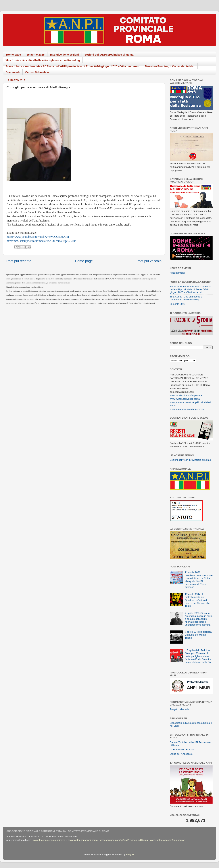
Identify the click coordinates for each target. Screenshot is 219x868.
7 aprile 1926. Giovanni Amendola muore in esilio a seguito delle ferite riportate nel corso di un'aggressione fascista (199, 619)
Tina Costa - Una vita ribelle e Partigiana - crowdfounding (43, 60)
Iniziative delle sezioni (65, 55)
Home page (14, 55)
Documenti (13, 72)
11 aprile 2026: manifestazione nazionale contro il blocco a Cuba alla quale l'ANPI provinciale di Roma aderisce (199, 580)
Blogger (130, 854)
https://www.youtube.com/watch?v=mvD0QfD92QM (38, 237)
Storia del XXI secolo (181, 754)
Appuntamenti (177, 273)
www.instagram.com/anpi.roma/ (187, 409)
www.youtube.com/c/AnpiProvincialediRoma (124, 840)
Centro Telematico (37, 72)
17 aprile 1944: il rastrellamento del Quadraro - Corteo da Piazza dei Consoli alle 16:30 (197, 600)
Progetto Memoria (179, 709)
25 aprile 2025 (36, 55)
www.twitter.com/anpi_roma (185, 399)
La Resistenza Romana (182, 750)
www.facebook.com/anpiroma (186, 395)
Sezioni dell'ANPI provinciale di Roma (109, 55)
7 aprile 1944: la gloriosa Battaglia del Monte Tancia (198, 635)
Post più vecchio (149, 261)
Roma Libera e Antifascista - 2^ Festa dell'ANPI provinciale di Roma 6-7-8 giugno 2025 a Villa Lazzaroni (72, 66)
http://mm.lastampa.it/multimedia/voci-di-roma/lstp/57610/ (41, 241)
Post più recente (19, 261)
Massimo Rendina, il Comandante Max (170, 66)
